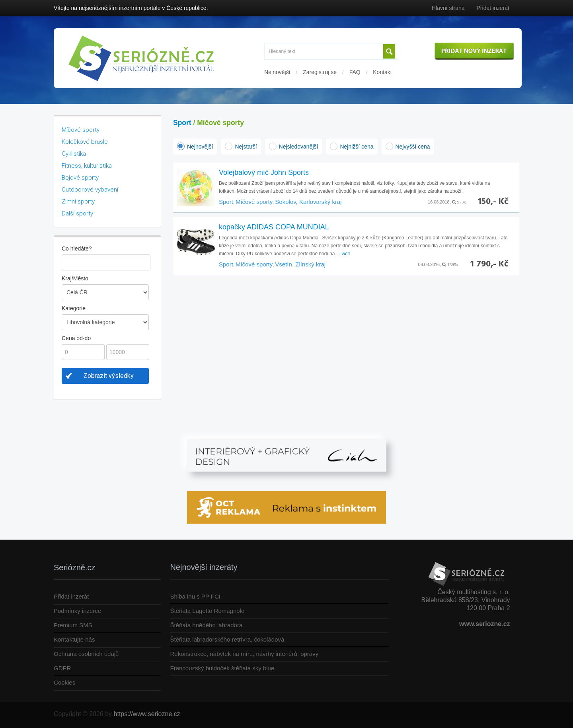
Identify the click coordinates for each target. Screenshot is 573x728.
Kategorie (74, 308)
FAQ (355, 72)
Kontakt (382, 72)
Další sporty (77, 213)
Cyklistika (74, 154)
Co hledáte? (77, 249)
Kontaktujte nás (74, 639)
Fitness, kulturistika (87, 166)
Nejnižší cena (357, 147)
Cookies (64, 682)
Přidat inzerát (493, 8)
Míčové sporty (81, 130)
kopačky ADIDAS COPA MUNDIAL (274, 227)
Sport (182, 123)
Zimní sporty (78, 202)
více (346, 254)
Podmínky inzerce (77, 611)
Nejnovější (277, 72)
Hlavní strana (448, 8)
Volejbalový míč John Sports (264, 172)
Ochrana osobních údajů (86, 654)
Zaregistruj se (320, 72)
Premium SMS (73, 625)
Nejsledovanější (299, 147)
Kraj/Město (75, 278)
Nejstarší (246, 147)
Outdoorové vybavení (90, 190)
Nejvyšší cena (413, 147)
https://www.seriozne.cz (147, 714)
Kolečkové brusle (85, 142)
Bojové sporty (80, 178)
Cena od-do (76, 338)
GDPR (62, 668)
